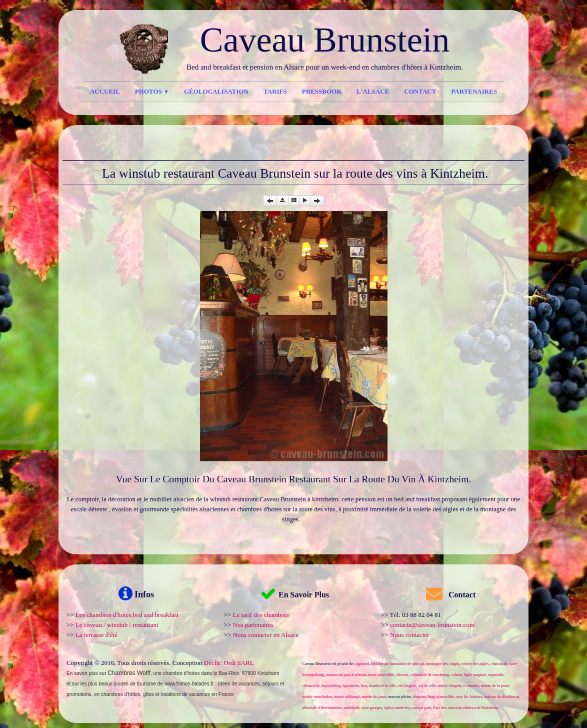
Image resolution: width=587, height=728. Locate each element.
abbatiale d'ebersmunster (322, 708)
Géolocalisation (216, 91)
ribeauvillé (311, 686)
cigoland (362, 664)
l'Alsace (373, 91)
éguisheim (351, 686)
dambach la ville (383, 686)
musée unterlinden (317, 697)
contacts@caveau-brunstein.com (432, 625)
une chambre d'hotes (176, 673)
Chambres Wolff (129, 673)
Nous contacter (409, 635)
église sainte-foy (397, 708)
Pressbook (322, 91)
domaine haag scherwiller (433, 697)
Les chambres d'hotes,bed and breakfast (127, 615)
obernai (402, 675)
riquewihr (496, 675)
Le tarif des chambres (260, 615)
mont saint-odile (381, 675)
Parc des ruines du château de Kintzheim (465, 708)
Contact (420, 91)
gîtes (148, 694)
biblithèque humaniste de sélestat (397, 664)
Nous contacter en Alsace (265, 635)
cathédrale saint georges (363, 708)
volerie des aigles (475, 664)
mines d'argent (449, 686)
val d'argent (407, 686)
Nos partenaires (253, 625)
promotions (79, 694)
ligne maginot (475, 675)
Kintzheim (268, 673)
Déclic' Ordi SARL (229, 663)
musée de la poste (495, 686)
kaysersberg (331, 686)
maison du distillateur (502, 697)
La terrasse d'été (96, 635)
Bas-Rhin (229, 673)
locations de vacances (185, 694)
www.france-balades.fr (189, 684)
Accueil (105, 91)
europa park (421, 708)
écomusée (471, 686)
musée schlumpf (347, 697)
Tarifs (275, 91)
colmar (456, 675)
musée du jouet (374, 697)
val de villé (427, 686)
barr (364, 686)
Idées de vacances (239, 684)
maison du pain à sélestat (346, 675)
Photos (152, 91)
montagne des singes (442, 664)
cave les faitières (469, 697)
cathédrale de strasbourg (429, 675)
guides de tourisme (135, 684)
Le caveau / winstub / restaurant (117, 625)
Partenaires (474, 91)
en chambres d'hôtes (117, 694)
